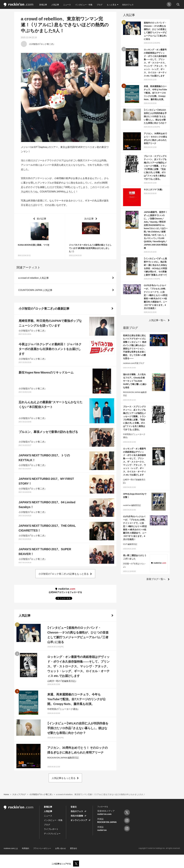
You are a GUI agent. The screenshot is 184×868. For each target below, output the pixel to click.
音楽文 (74, 807)
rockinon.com (19, 5)
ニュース (67, 5)
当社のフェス (128, 5)
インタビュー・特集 (84, 5)
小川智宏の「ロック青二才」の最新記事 (44, 308)
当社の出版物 (77, 816)
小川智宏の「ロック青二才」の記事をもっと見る (64, 574)
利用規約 (26, 848)
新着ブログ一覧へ (156, 579)
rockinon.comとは (11, 848)
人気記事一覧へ (157, 320)
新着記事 (43, 5)
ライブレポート (51, 829)
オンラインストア (79, 820)
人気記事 (55, 5)
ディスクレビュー (52, 833)
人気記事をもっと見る (64, 778)
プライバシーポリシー (42, 848)
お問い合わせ (60, 848)
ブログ (100, 5)
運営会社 (74, 848)
